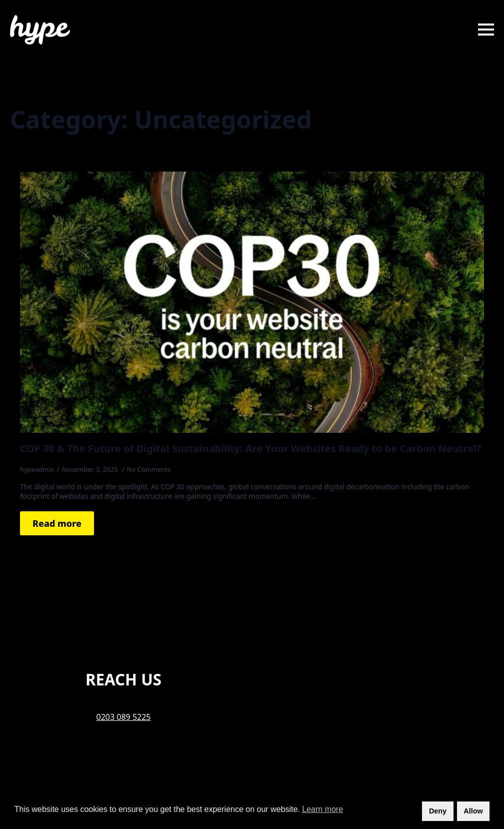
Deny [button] (438, 811)
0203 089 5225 (124, 717)
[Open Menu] (486, 30)
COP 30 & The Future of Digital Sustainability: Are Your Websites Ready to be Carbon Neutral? (250, 449)
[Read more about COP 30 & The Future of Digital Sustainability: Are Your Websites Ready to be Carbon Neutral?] (57, 523)
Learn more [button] (322, 809)
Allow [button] (473, 811)
